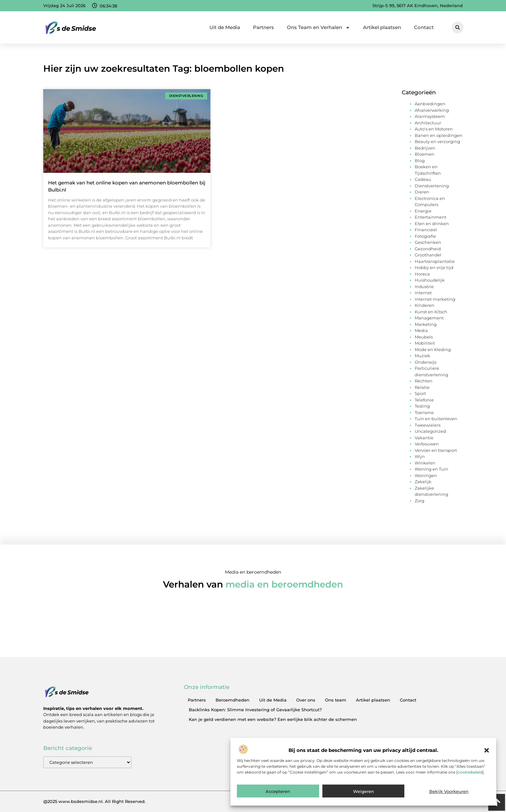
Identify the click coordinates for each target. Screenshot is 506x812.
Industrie (424, 286)
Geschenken (428, 242)
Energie (423, 211)
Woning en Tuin (431, 469)
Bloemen (425, 154)
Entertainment (430, 217)
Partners (263, 27)
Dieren (422, 192)
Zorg (420, 501)
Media (421, 330)
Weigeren (364, 791)
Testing (422, 406)
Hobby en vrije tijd (434, 267)
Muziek (422, 356)
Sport (420, 393)
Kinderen (425, 305)
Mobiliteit (425, 343)
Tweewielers (428, 425)
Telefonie (424, 400)
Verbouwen (427, 444)
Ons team (336, 700)
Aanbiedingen (430, 104)
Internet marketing (435, 299)
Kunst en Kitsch (431, 312)
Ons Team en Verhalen (319, 28)
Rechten (424, 381)
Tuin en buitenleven (436, 419)
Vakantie (424, 438)
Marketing (426, 324)
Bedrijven (425, 148)
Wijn (420, 456)
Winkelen (425, 463)
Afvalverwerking (432, 110)
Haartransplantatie (435, 261)
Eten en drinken (432, 224)
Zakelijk (423, 482)
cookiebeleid (470, 772)
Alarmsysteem (430, 116)
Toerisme (424, 412)
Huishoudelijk (430, 280)
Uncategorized (430, 431)
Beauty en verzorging (437, 141)
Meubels (424, 337)
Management (429, 318)
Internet (423, 293)
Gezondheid (428, 249)
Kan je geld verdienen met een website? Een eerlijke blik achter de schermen (273, 719)
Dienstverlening (432, 186)
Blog (420, 161)
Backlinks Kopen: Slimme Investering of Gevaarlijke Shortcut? (255, 710)
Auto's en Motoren (434, 129)
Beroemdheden (233, 700)
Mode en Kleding (433, 349)
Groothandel (428, 255)
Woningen (426, 475)
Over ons (306, 700)
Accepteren (278, 791)
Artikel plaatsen (382, 27)
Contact (424, 27)
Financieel (426, 230)
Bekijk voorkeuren (449, 791)
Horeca (422, 274)
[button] (487, 750)
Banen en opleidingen (439, 135)
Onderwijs (425, 362)
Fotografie (425, 236)
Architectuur (428, 123)
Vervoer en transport (436, 450)
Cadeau (423, 179)
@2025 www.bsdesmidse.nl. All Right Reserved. (94, 801)
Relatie (422, 387)
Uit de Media (225, 27)
